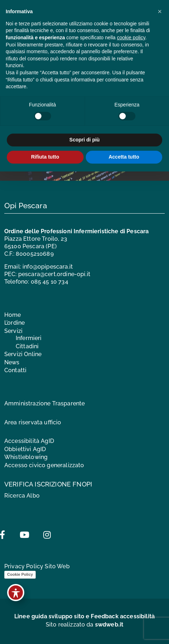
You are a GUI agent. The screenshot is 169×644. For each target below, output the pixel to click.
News (12, 362)
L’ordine (14, 323)
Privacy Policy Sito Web (37, 566)
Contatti (15, 370)
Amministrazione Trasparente (44, 403)
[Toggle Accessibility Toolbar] (16, 593)
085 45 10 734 (49, 282)
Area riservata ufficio (33, 422)
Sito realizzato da (85, 625)
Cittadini (27, 346)
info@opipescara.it (48, 267)
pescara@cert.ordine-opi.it (54, 274)
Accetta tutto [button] (124, 157)
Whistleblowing (26, 457)
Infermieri (29, 338)
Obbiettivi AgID (25, 449)
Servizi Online (23, 354)
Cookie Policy (20, 574)
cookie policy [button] (131, 38)
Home (13, 315)
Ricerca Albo (22, 496)
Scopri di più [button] (84, 140)
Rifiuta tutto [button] (45, 157)
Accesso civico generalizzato (44, 465)
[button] (160, 11)
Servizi (13, 331)
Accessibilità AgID (29, 441)
